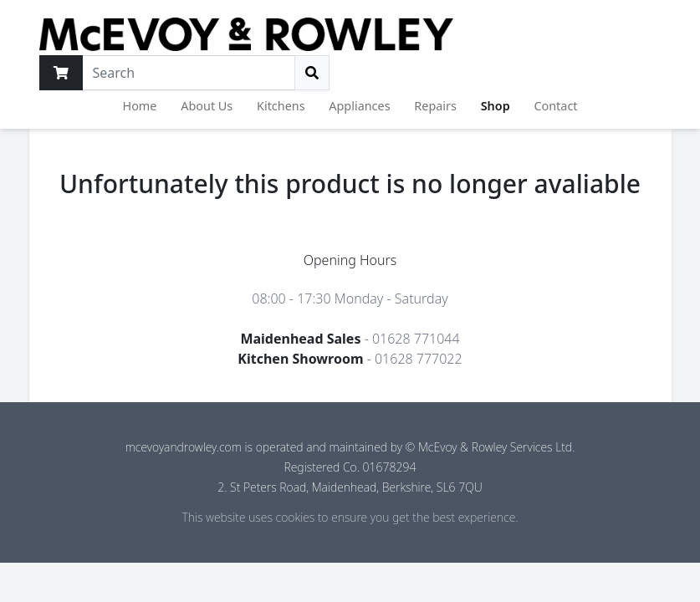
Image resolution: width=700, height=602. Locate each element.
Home (140, 106)
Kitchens (281, 106)
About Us (207, 106)
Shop (496, 106)
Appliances (359, 106)
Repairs (435, 106)
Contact (555, 106)
